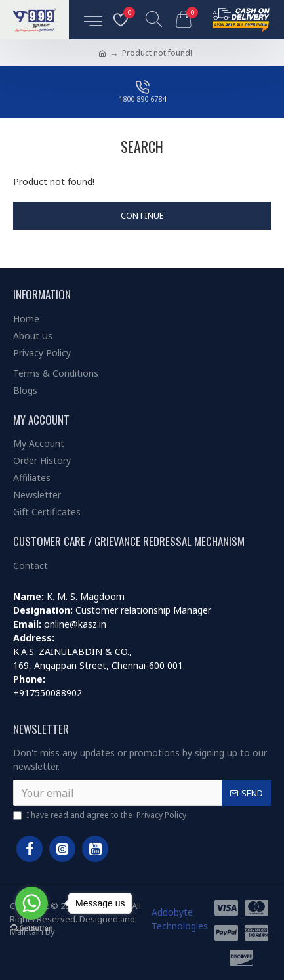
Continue (142, 215)
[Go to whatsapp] (31, 903)
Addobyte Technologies (180, 919)
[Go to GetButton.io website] (31, 928)
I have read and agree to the (101, 815)
